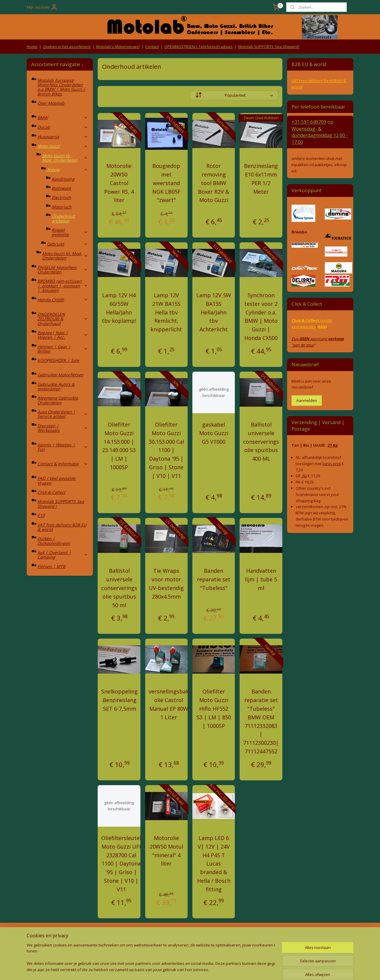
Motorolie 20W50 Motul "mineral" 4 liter (166, 851)
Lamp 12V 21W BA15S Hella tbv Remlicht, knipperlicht (166, 312)
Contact (152, 47)
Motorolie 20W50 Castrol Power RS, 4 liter (119, 183)
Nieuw (68, 170)
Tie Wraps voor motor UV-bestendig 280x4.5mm (166, 583)
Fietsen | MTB (51, 566)
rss (176, 969)
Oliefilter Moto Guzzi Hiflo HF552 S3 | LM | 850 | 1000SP (214, 708)
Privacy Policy (125, 947)
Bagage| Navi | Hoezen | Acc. (63, 335)
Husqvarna (63, 137)
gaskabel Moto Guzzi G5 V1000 (214, 433)
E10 (41, 515)
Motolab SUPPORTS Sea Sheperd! (269, 47)
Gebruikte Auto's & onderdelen (56, 386)
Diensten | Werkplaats (63, 428)
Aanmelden (307, 400)
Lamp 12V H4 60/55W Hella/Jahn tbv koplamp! (119, 308)
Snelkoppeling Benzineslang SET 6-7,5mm (119, 700)
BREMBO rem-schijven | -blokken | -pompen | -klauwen (63, 286)
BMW (63, 118)
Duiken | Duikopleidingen (54, 541)
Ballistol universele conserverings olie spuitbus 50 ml (119, 588)
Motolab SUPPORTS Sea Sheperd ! (61, 504)
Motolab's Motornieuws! (118, 47)
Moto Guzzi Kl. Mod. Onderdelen (65, 256)
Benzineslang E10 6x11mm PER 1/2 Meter (261, 179)
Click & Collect (51, 492)
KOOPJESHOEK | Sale (58, 360)
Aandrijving (63, 179)
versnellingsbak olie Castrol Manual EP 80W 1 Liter (169, 704)
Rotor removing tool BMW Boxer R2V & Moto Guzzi (214, 183)
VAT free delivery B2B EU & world (62, 527)
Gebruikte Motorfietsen (60, 375)
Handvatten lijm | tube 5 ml (261, 579)
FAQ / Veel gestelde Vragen (57, 481)
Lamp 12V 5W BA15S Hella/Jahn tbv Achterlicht (214, 312)
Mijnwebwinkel (250, 969)
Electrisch (61, 197)
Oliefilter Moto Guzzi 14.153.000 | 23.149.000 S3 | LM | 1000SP (119, 446)
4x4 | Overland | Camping (63, 555)
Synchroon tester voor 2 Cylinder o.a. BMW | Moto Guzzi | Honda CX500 (261, 316)
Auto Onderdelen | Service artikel (63, 414)
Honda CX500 (63, 300)
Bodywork (61, 188)
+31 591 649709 (309, 122)
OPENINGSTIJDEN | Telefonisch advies (199, 47)
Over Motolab (51, 103)
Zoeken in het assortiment (67, 47)
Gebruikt (68, 244)
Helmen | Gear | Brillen (63, 349)
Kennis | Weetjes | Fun (63, 447)
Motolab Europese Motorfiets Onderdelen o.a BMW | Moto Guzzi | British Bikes (61, 87)
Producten (190, 935)
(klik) (322, 327)
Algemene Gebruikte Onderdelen (58, 400)
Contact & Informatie (63, 464)
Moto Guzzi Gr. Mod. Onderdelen (65, 158)
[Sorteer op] (234, 95)
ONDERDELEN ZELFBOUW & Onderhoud (63, 319)
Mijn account (42, 7)
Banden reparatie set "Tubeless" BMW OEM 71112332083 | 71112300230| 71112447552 (261, 721)
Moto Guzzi (63, 146)
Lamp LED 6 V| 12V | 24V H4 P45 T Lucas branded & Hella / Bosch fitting (214, 864)
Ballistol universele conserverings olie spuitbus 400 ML (261, 442)
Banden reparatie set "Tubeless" (214, 579)
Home (32, 47)
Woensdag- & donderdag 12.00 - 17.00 (320, 135)
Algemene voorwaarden (125, 935)
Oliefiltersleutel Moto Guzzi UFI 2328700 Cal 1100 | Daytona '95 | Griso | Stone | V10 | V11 (121, 864)
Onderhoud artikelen (63, 218)
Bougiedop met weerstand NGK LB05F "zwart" (166, 183)
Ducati (63, 127)
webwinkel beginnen (198, 969)
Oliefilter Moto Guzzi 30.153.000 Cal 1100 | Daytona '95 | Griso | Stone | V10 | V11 (166, 450)
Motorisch (62, 207)
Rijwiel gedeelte (70, 232)
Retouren (37, 935)
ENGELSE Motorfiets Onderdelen (63, 270)
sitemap (163, 969)
